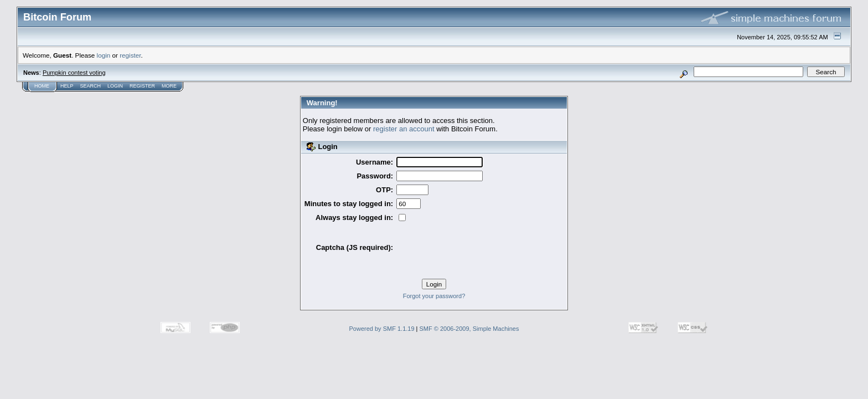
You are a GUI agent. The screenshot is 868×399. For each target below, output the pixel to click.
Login (115, 86)
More (169, 86)
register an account (404, 129)
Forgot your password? (434, 296)
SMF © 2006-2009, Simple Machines (469, 329)
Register (142, 86)
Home (42, 86)
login (104, 55)
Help (67, 86)
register (130, 55)
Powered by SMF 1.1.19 (382, 329)
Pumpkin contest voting (74, 73)
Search (91, 86)
